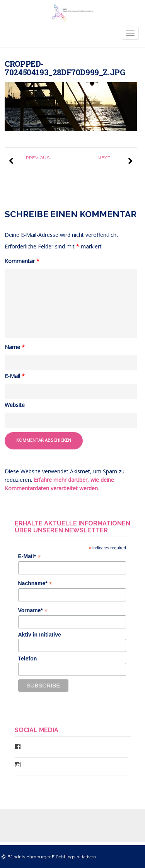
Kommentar (22, 261)
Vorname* (33, 610)
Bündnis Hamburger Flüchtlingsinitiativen (52, 857)
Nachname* (35, 583)
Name (15, 347)
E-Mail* (30, 556)
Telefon (28, 659)
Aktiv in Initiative (40, 635)
